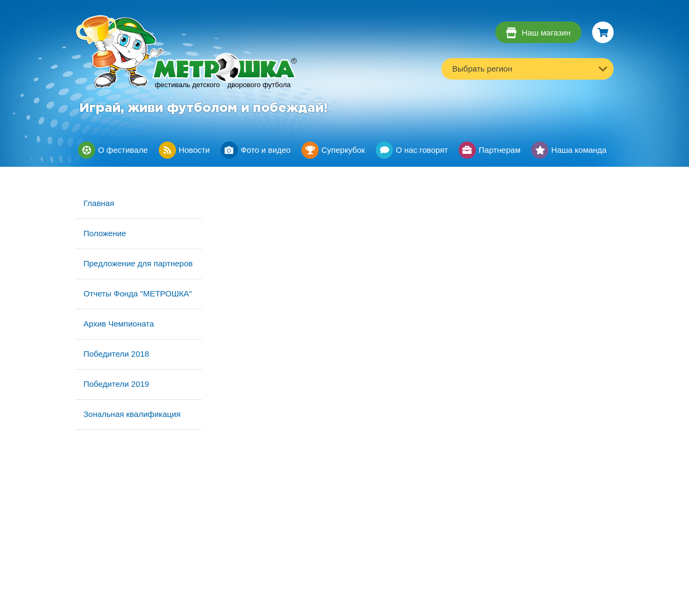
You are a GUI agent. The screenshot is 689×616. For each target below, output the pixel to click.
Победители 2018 (116, 354)
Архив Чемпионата (119, 324)
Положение (105, 233)
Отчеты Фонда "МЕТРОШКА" (138, 293)
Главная (99, 203)
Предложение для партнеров (138, 263)
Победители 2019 (116, 384)
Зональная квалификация (132, 414)
